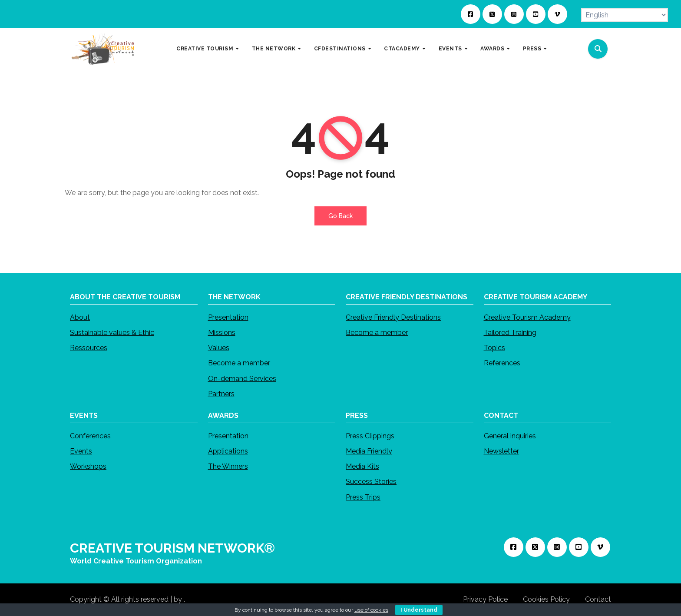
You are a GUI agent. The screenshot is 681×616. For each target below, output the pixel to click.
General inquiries (510, 436)
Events (81, 452)
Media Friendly (369, 452)
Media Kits (362, 467)
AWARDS (493, 49)
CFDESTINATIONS (341, 49)
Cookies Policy (546, 599)
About (80, 318)
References (502, 363)
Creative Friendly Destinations (393, 318)
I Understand (419, 610)
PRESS (533, 49)
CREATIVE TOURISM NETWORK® (172, 548)
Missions (222, 333)
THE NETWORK (274, 49)
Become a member (239, 363)
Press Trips (363, 497)
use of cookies (371, 610)
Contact (598, 599)
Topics (494, 348)
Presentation (228, 318)
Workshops (88, 467)
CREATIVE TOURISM (206, 49)
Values (219, 348)
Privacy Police (485, 599)
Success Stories (371, 482)
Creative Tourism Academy (527, 318)
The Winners (228, 467)
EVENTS (451, 49)
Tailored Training (510, 333)
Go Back (340, 216)
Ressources (89, 348)
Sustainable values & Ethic (112, 333)
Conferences (90, 436)
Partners (221, 394)
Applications (228, 452)
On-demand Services (242, 379)
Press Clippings (370, 436)
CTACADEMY (403, 49)
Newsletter (501, 452)
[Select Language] (625, 15)
